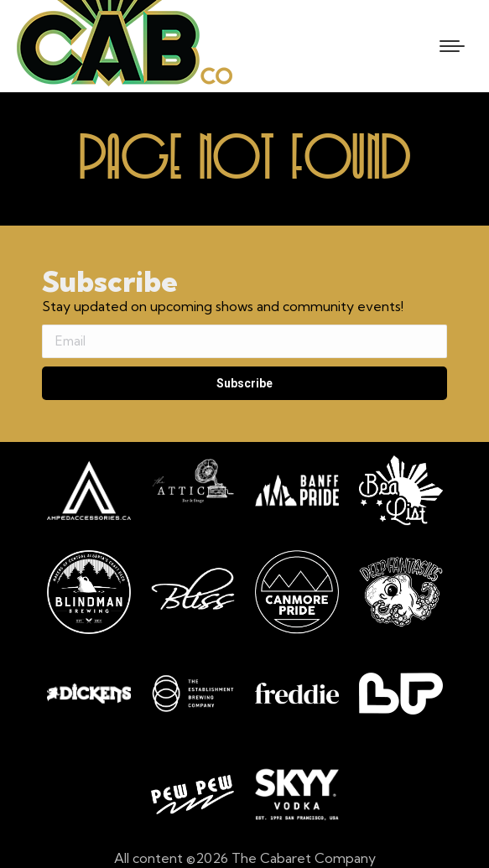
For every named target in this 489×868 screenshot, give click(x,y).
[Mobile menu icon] (452, 46)
